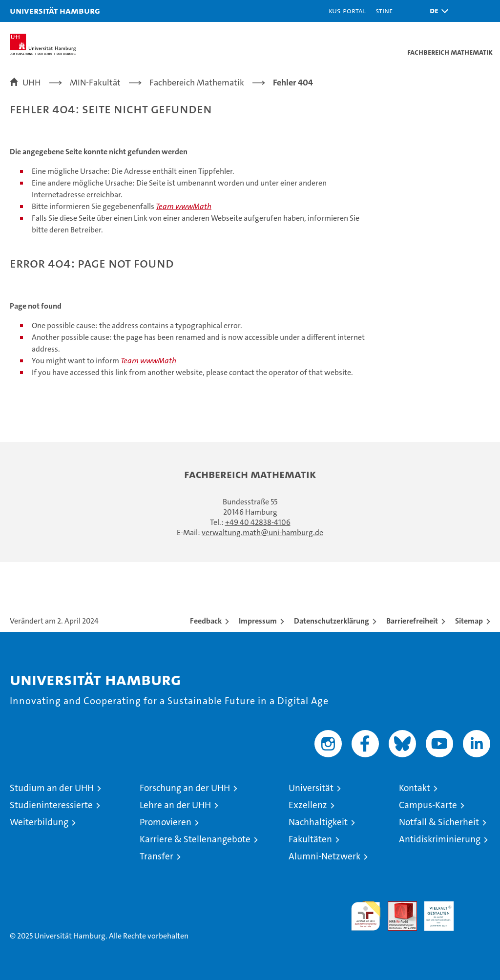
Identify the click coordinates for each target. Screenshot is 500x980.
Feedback (206, 621)
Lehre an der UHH (175, 805)
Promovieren (166, 822)
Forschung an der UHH (185, 788)
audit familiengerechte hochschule (366, 916)
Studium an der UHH (52, 788)
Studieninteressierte (51, 805)
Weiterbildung (39, 822)
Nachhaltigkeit (318, 822)
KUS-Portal (347, 10)
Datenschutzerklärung (332, 621)
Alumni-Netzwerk (324, 856)
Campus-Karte (428, 805)
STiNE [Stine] (384, 10)
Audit (397, 907)
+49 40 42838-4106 (258, 522)
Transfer (156, 856)
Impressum (258, 621)
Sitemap (469, 621)
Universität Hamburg (55, 10)
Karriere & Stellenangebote (195, 839)
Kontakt (415, 788)
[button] (437, 11)
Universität (311, 788)
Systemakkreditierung (476, 907)
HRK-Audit (434, 912)
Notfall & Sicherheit (439, 822)
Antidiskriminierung (440, 839)
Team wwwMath (184, 206)
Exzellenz (308, 805)
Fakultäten (310, 839)
